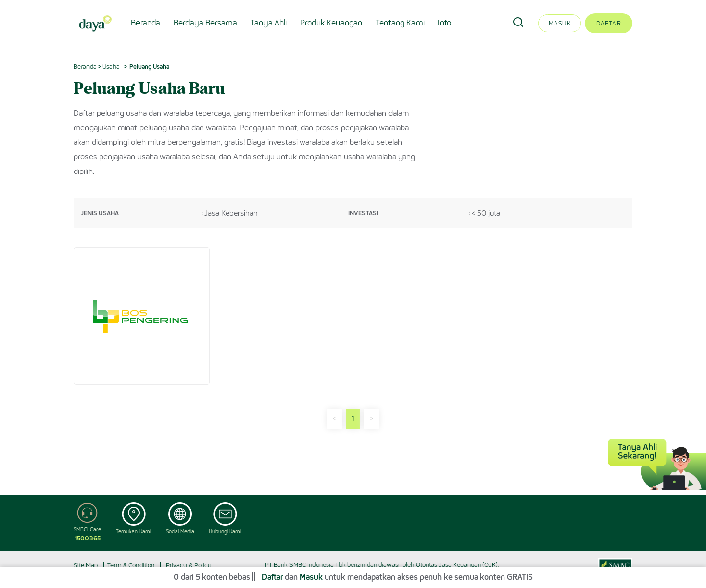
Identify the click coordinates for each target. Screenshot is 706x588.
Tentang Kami (400, 23)
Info (444, 23)
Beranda (146, 23)
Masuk (560, 23)
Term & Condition (131, 565)
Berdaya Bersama (205, 23)
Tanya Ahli (269, 23)
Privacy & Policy (189, 565)
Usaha (111, 66)
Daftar (609, 23)
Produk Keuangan (331, 23)
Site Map (86, 565)
